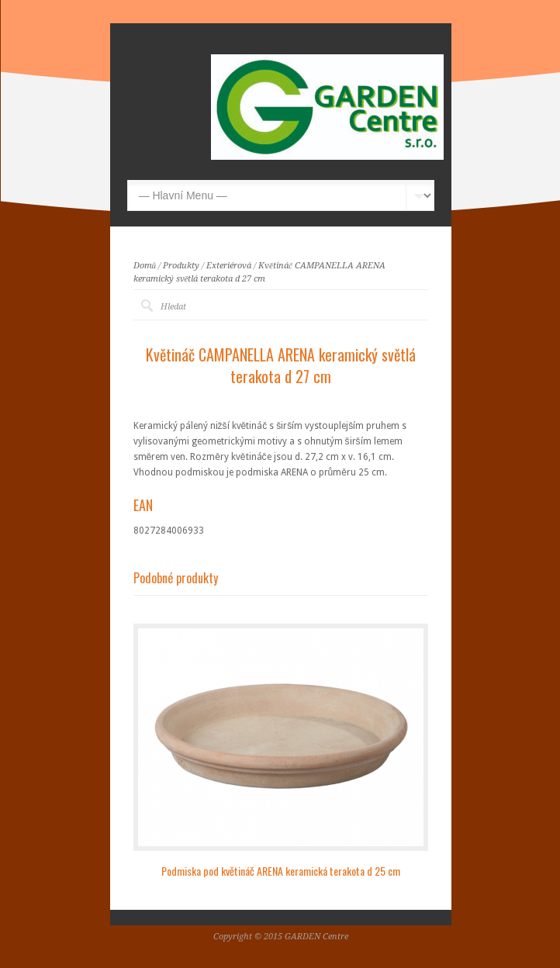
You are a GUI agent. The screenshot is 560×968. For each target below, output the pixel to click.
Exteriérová (229, 266)
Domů (145, 266)
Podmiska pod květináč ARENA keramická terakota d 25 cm (281, 871)
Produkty (181, 266)
